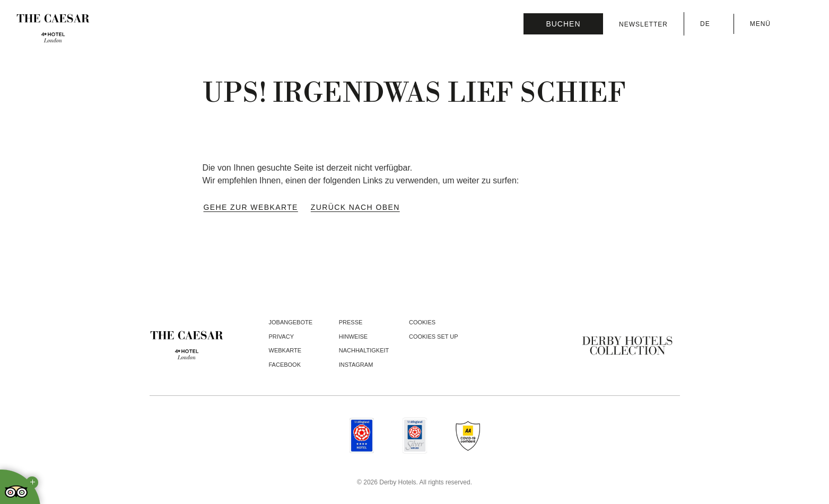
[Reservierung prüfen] (563, 24)
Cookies (422, 322)
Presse (351, 322)
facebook (285, 365)
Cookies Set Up (434, 337)
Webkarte (285, 350)
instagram (356, 365)
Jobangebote (291, 322)
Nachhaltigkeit (364, 350)
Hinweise (353, 337)
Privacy (281, 337)
